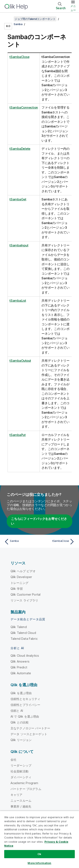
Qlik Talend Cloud (23, 633)
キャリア (17, 795)
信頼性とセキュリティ (25, 699)
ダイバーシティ (21, 777)
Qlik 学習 (17, 589)
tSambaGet (18, 199)
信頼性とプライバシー (25, 705)
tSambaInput (19, 245)
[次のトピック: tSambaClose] (58, 542)
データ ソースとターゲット (29, 734)
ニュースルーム (21, 801)
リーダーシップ (21, 765)
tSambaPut (18, 435)
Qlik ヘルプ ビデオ (23, 571)
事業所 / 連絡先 (21, 806)
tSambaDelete (20, 149)
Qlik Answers (20, 661)
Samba (18, 24)
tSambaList (18, 301)
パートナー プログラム (26, 789)
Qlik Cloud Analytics (25, 656)
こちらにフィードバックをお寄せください (39, 521)
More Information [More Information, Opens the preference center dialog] (39, 863)
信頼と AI (17, 711)
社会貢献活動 (19, 771)
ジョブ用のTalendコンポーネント (35, 19)
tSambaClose (19, 57)
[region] (39, 839)
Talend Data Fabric (24, 639)
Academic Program (24, 783)
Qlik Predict (19, 667)
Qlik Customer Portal (25, 594)
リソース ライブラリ (24, 600)
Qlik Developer (21, 577)
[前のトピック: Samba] (21, 542)
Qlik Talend (19, 627)
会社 (13, 760)
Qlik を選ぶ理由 (21, 693)
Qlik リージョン (21, 740)
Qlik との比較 (20, 722)
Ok (39, 854)
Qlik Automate (21, 673)
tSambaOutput (20, 361)
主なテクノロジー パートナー (30, 728)
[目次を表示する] (8, 19)
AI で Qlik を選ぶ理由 (25, 716)
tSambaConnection (24, 107)
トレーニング (19, 583)
